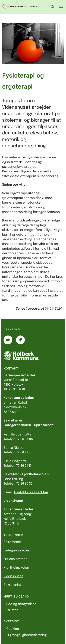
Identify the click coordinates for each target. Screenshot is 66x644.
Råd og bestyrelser (21, 604)
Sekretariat (12, 585)
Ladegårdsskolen (17, 551)
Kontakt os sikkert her (31, 492)
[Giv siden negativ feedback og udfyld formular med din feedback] (20, 340)
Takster (12, 610)
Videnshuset (13, 576)
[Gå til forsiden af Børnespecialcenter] (19, 7)
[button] (62, 7)
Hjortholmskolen (16, 568)
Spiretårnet (12, 542)
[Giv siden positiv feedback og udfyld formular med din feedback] (8, 340)
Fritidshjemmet (15, 559)
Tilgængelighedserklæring (26, 635)
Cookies (13, 629)
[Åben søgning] (53, 7)
